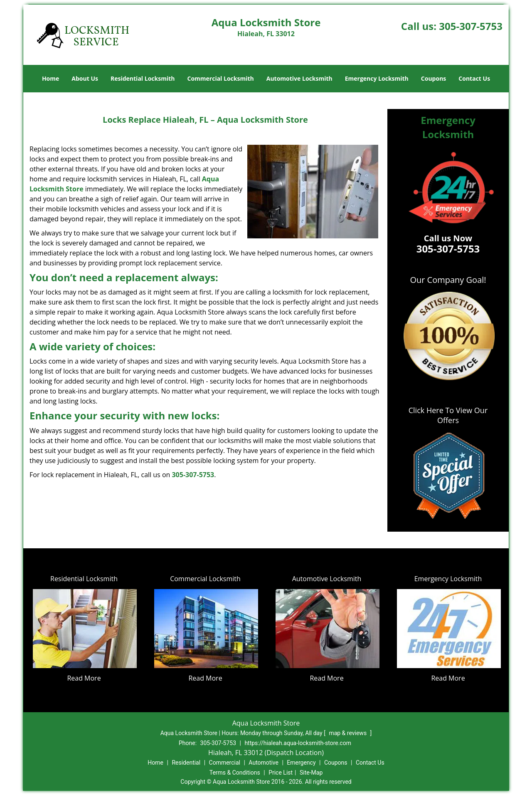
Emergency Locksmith (377, 78)
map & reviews (348, 733)
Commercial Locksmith (220, 78)
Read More (84, 678)
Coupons (433, 78)
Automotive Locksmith (299, 78)
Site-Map (311, 773)
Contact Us (474, 78)
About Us (85, 78)
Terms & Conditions (235, 773)
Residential (186, 763)
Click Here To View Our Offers (448, 415)
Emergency (301, 763)
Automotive (264, 763)
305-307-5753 (471, 26)
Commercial (225, 763)
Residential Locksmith (143, 78)
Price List (281, 773)
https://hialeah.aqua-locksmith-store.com (298, 743)
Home (50, 78)
